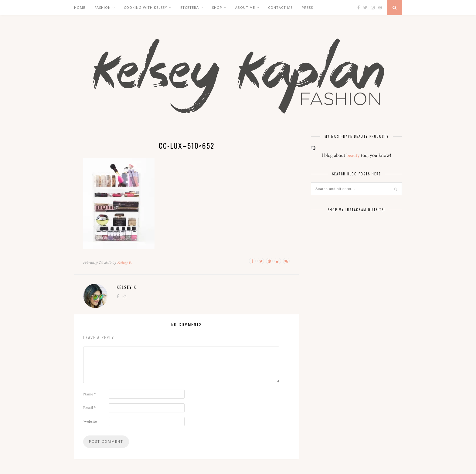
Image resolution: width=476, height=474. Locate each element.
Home (80, 7)
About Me (245, 7)
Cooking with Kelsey (146, 7)
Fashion (103, 7)
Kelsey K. (125, 262)
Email (89, 408)
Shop (217, 7)
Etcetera (190, 7)
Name (90, 394)
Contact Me (280, 7)
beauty (353, 155)
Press (307, 7)
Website (90, 422)
